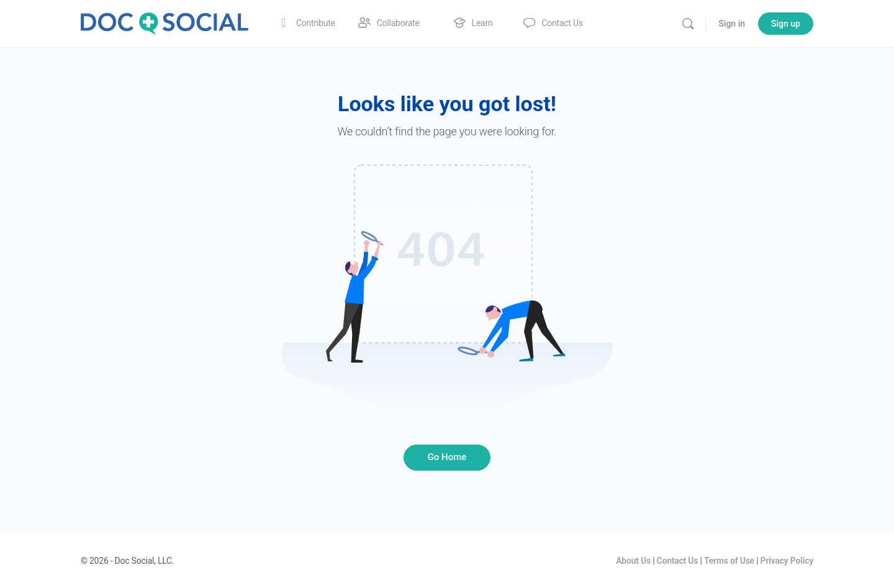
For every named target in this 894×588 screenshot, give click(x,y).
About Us (633, 561)
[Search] (688, 24)
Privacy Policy (787, 561)
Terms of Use (729, 561)
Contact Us (678, 561)
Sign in (732, 24)
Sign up (786, 24)
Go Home (447, 457)
